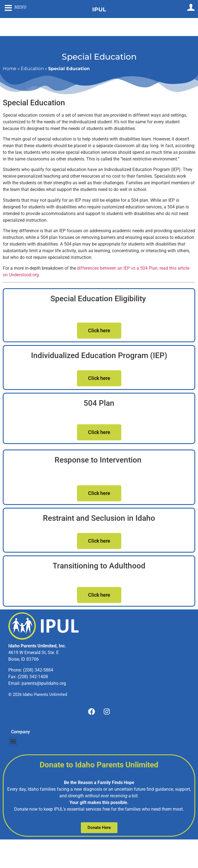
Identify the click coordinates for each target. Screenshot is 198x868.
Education (32, 69)
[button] (13, 741)
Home (10, 69)
